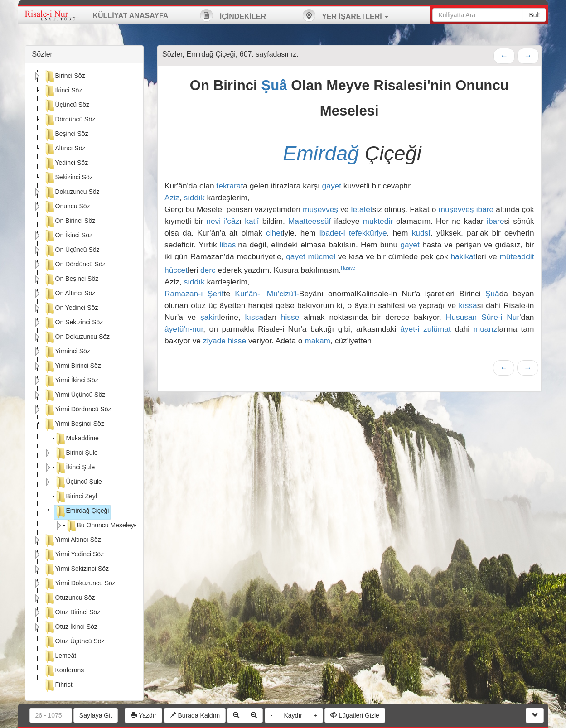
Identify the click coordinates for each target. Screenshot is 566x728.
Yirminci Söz (67, 352)
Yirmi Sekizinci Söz (76, 569)
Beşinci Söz (66, 135)
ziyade (214, 341)
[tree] (85, 382)
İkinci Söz (63, 91)
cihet (274, 233)
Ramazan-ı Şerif (194, 294)
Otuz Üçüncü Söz (74, 642)
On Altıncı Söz (70, 294)
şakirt (210, 317)
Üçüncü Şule (78, 482)
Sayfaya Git (96, 715)
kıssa (468, 305)
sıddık (194, 198)
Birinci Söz (64, 77)
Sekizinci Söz (68, 178)
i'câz (232, 221)
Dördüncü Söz (70, 120)
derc (208, 270)
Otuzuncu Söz (69, 598)
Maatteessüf (310, 221)
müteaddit (517, 256)
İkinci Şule (75, 468)
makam (317, 341)
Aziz (172, 198)
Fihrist (58, 685)
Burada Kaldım (195, 715)
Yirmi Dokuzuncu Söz (80, 584)
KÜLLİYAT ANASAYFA (131, 16)
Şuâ (274, 85)
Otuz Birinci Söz (72, 613)
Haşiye (348, 268)
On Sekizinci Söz (73, 323)
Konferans (64, 671)
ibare (485, 209)
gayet (332, 186)
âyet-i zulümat (426, 329)
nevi (213, 221)
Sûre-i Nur (500, 317)
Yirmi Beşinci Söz (74, 424)
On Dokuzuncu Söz (77, 337)
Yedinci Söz (66, 164)
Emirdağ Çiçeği (82, 511)
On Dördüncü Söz (75, 265)
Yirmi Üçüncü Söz (75, 395)
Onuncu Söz (67, 207)
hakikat (463, 256)
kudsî (421, 233)
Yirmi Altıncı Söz (72, 540)
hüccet (176, 270)
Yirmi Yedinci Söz (74, 555)
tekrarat (230, 186)
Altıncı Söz (65, 149)
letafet (362, 209)
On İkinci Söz (68, 236)
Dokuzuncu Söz (72, 193)
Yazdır (143, 715)
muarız (486, 329)
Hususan (461, 317)
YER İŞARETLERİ (345, 15)
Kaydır (293, 715)
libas (228, 245)
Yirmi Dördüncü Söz (77, 410)
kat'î (252, 221)
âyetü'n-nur (184, 329)
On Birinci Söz (70, 222)
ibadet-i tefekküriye (353, 233)
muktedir (377, 221)
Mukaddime (77, 439)
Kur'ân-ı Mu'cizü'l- (267, 294)
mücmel (322, 256)
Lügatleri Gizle (355, 715)
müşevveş (320, 209)
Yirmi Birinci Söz (72, 366)
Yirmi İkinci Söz (71, 381)
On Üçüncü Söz (72, 251)
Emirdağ (321, 153)
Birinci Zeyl (76, 497)
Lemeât (60, 656)
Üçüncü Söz (66, 106)
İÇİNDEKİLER (233, 15)
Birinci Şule (76, 453)
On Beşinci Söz (71, 280)
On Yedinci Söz (71, 309)
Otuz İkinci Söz (70, 627)
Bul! (534, 15)
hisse (290, 317)
